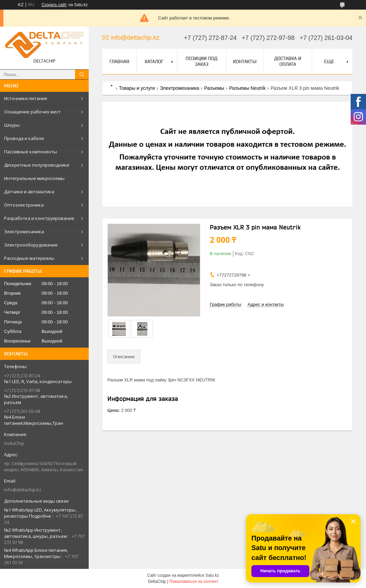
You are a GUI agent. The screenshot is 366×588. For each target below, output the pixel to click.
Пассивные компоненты (31, 152)
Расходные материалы (29, 258)
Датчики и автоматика (29, 192)
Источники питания (26, 98)
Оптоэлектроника (24, 205)
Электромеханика (24, 232)
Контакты (245, 61)
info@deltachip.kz (23, 490)
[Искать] (82, 74)
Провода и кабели (24, 138)
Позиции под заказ (201, 61)
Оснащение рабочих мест (32, 112)
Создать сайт (54, 5)
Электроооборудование (31, 245)
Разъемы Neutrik (247, 88)
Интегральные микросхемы (34, 178)
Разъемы (214, 88)
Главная (119, 61)
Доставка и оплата (288, 61)
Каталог (154, 61)
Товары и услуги (137, 88)
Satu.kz (212, 575)
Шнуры (12, 125)
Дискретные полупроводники (37, 165)
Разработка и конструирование (39, 218)
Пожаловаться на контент (194, 582)
